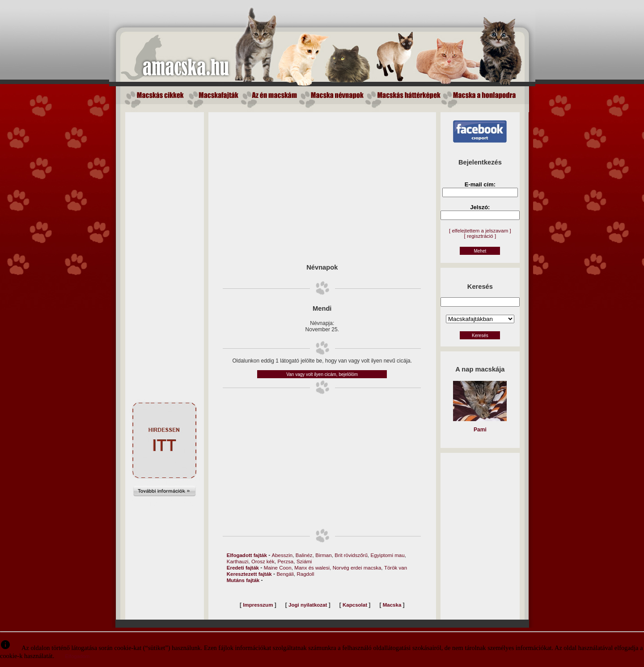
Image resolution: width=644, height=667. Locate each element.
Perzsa (285, 561)
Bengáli (285, 574)
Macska (392, 605)
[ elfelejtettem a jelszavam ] (480, 231)
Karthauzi (238, 561)
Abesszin (282, 555)
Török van (396, 568)
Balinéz (304, 555)
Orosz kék (263, 561)
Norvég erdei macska (357, 568)
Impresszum (258, 605)
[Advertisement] (165, 246)
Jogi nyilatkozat (308, 605)
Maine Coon (278, 568)
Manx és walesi (312, 568)
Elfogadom (77, 656)
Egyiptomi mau (388, 555)
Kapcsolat (355, 605)
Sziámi (304, 561)
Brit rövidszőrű (351, 555)
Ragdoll (305, 574)
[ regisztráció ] (480, 236)
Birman (323, 555)
